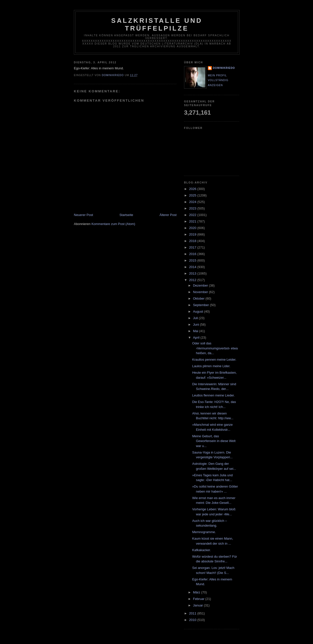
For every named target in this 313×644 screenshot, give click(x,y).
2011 (193, 613)
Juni (196, 325)
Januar (198, 605)
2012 (193, 280)
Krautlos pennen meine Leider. (214, 360)
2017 (193, 247)
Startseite (126, 215)
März (197, 592)
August (199, 311)
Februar (199, 599)
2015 (193, 260)
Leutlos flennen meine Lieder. (213, 395)
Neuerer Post (84, 215)
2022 (193, 215)
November (201, 292)
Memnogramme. (204, 532)
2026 (193, 189)
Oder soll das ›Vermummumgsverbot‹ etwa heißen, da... (215, 348)
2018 (193, 241)
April (197, 338)
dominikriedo (224, 68)
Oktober (199, 298)
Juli (196, 318)
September (201, 305)
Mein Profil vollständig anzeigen (218, 80)
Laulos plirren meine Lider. (211, 366)
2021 (193, 221)
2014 (193, 267)
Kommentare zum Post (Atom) (113, 224)
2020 (193, 228)
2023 (193, 208)
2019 (193, 234)
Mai (196, 331)
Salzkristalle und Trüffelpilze (157, 24)
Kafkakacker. (201, 550)
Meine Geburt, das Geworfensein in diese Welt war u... (214, 441)
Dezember (201, 285)
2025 (193, 195)
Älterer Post (168, 215)
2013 (193, 273)
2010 (193, 620)
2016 (193, 254)
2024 (193, 202)
